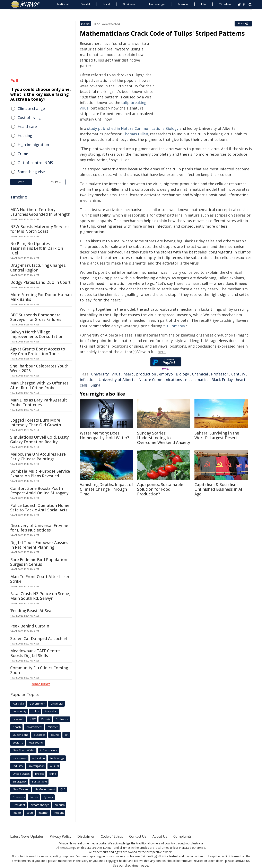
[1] (160, 856)
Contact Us (150, 836)
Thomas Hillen (135, 134)
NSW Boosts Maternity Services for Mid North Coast (40, 229)
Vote (21, 182)
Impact (17, 813)
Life (204, 4)
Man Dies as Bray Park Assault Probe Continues (39, 402)
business (40, 735)
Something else (31, 172)
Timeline (225, 4)
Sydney (48, 797)
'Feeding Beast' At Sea (31, 611)
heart (128, 374)
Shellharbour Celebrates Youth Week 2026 (39, 368)
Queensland (21, 735)
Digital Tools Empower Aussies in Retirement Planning (39, 545)
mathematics (197, 380)
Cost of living (29, 117)
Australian (51, 711)
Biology (182, 374)
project (40, 774)
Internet (43, 813)
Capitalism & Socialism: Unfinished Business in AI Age (218, 489)
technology (57, 758)
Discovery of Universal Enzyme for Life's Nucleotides (39, 528)
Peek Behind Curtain (30, 626)
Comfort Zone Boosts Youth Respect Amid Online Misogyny (39, 491)
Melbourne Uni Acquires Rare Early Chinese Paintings (38, 457)
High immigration (33, 145)
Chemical (200, 374)
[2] (163, 856)
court (30, 813)
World (86, 4)
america (60, 805)
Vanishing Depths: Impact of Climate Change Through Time (106, 489)
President (19, 805)
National (63, 4)
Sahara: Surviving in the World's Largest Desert (217, 435)
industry (18, 766)
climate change (40, 805)
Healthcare (27, 127)
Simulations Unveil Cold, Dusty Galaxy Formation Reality (40, 440)
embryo (166, 374)
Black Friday (222, 380)
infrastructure (49, 750)
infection (88, 380)
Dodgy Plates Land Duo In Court (40, 282)
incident (59, 813)
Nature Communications (160, 380)
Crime (23, 154)
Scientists (19, 797)
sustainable (40, 781)
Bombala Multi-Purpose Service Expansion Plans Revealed (40, 474)
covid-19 (18, 743)
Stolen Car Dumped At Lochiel (39, 639)
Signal (96, 385)
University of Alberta (117, 380)
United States (21, 774)
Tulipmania (175, 326)
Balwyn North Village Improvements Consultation (37, 334)
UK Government (45, 789)
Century (238, 374)
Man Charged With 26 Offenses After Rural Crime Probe (39, 385)
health (17, 727)
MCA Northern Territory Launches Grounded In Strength (40, 212)
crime (53, 774)
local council (36, 743)
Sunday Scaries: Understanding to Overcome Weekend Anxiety (164, 438)
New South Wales (24, 750)
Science (183, 4)
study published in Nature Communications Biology (133, 128)
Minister (53, 727)
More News (41, 684)
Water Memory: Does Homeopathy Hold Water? (104, 435)
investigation (37, 766)
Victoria (46, 719)
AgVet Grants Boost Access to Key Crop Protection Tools (38, 351)
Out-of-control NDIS (35, 163)
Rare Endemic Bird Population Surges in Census (39, 562)
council (55, 735)
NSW (33, 719)
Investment (20, 758)
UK (67, 735)
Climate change (31, 108)
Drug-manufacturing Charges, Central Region (38, 268)
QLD (63, 789)
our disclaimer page (134, 865)
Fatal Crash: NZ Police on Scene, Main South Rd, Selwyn (40, 596)
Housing (25, 136)
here (162, 352)
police (36, 711)
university (100, 374)
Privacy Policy (66, 836)
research (19, 719)
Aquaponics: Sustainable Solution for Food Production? (160, 489)
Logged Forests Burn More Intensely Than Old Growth (36, 423)
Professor (220, 374)
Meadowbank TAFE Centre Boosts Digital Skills (35, 653)
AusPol (54, 766)
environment (34, 727)
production (146, 374)
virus (116, 374)
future (34, 797)
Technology (157, 4)
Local (106, 4)
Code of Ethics (122, 836)
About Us (174, 836)
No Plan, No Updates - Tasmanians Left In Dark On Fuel (37, 248)
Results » (55, 182)
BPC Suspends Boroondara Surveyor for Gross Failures (36, 317)
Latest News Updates (29, 836)
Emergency (20, 781)
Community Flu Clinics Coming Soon (39, 670)
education (39, 758)
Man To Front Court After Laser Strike (40, 579)
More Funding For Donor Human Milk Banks (41, 297)
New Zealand (21, 789)
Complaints (199, 836)
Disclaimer (94, 836)
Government (37, 704)
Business (129, 4)
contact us (242, 861)
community (20, 711)
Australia (18, 704)
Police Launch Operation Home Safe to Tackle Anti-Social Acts (40, 508)
